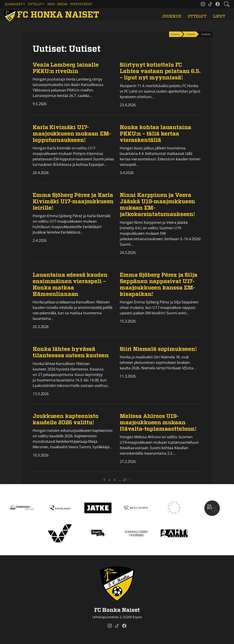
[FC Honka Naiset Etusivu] (52, 15)
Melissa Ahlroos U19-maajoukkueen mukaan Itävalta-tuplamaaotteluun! (158, 423)
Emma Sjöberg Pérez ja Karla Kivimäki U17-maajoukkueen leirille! (73, 202)
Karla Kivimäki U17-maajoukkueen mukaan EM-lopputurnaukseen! (72, 134)
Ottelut (197, 16)
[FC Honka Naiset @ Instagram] (203, 4)
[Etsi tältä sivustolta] (227, 4)
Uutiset (191, 34)
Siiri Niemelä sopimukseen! (158, 349)
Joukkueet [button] (14, 4)
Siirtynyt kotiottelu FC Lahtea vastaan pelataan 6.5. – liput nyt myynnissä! (160, 71)
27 (125, 480)
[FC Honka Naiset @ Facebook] (218, 4)
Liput (219, 16)
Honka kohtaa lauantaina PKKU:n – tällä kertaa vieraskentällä (156, 134)
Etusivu (175, 34)
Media (62, 4)
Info (51, 4)
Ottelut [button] (35, 4)
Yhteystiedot (81, 4)
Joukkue (172, 16)
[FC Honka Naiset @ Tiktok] (210, 4)
